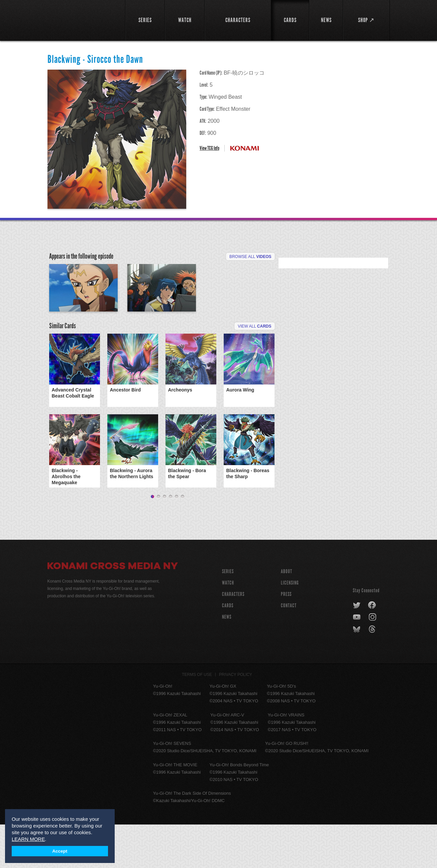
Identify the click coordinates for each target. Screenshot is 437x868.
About (287, 615)
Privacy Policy (236, 718)
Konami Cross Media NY (113, 610)
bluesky (357, 673)
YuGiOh (82, 19)
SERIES (228, 615)
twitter (357, 649)
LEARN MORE (28, 839)
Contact (289, 649)
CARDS (228, 649)
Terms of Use (197, 718)
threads (373, 673)
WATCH (228, 626)
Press (286, 638)
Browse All (250, 257)
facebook (372, 649)
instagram (373, 661)
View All (254, 370)
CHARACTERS (233, 638)
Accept (60, 851)
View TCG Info (209, 148)
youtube (357, 661)
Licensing (290, 626)
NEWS (227, 660)
